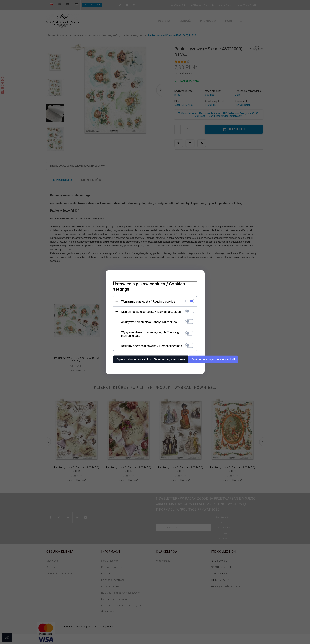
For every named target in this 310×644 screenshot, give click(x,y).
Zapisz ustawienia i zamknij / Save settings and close (151, 359)
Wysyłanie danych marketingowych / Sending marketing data (150, 334)
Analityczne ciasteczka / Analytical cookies (149, 322)
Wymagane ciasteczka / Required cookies (148, 301)
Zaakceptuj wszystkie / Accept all (213, 359)
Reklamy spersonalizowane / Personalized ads (152, 346)
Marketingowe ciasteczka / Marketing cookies (151, 312)
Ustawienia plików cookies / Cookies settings (149, 286)
